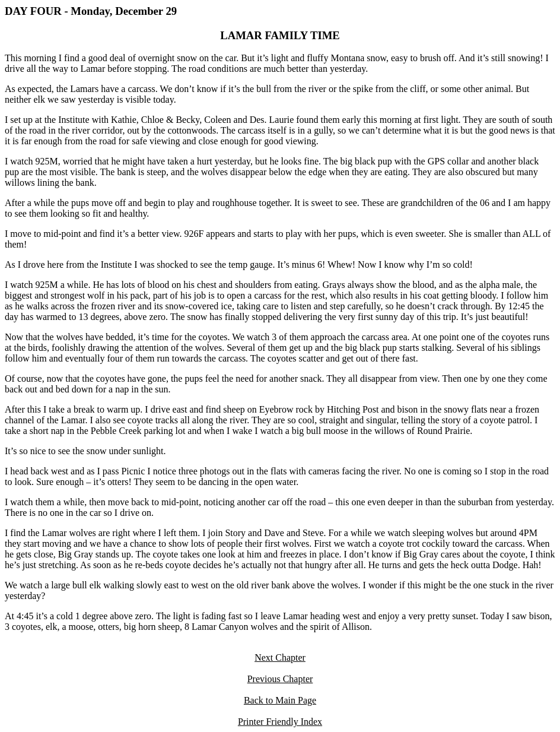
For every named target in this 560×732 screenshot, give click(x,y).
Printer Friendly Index (280, 722)
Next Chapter (280, 657)
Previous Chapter (280, 679)
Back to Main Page (280, 700)
